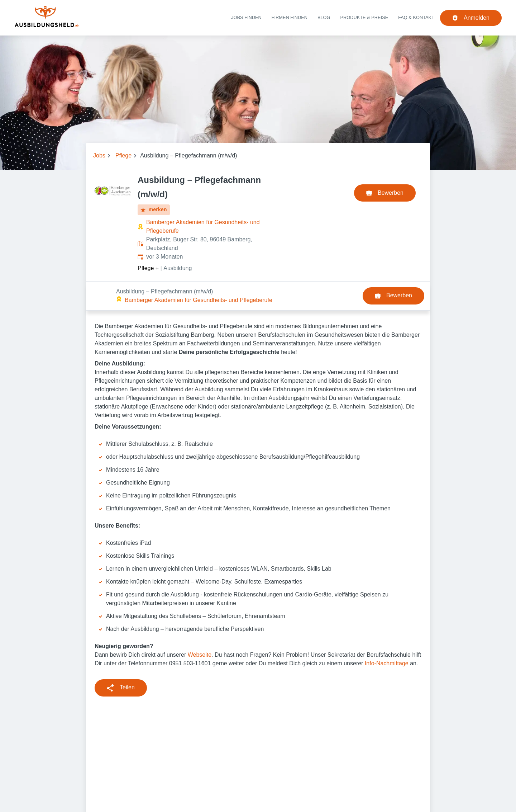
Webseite (200, 626)
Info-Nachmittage (387, 634)
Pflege (123, 155)
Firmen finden (290, 17)
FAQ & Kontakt (416, 17)
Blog (324, 17)
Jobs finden (246, 17)
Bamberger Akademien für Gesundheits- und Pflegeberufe (203, 226)
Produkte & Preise (364, 17)
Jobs (99, 155)
